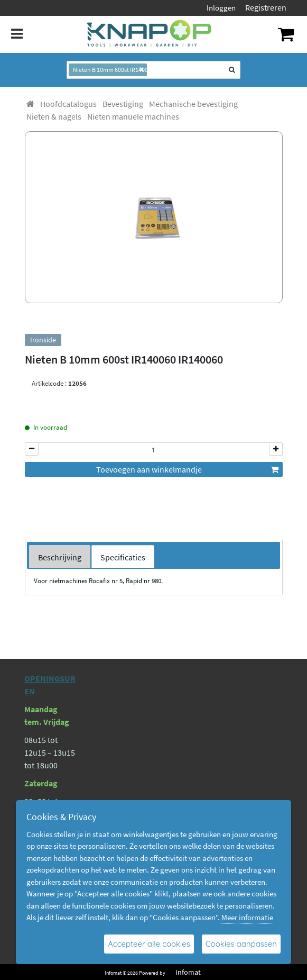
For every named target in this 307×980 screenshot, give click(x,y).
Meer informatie (247, 917)
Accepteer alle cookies (149, 944)
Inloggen (221, 8)
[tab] (60, 557)
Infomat (188, 972)
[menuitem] (68, 104)
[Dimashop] (149, 34)
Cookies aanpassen (241, 944)
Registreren (266, 7)
